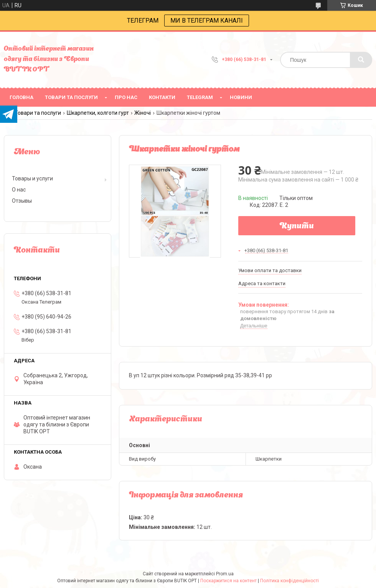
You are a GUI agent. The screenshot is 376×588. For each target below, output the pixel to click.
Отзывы (22, 201)
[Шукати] (361, 60)
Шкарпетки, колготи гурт (98, 113)
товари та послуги (71, 97)
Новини (241, 97)
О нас (19, 190)
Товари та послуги (38, 113)
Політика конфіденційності (289, 581)
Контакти (162, 97)
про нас (126, 97)
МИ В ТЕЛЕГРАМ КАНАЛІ (207, 21)
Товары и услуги (32, 178)
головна (21, 97)
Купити (297, 226)
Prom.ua (225, 574)
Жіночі (143, 113)
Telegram (200, 97)
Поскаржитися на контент (228, 581)
